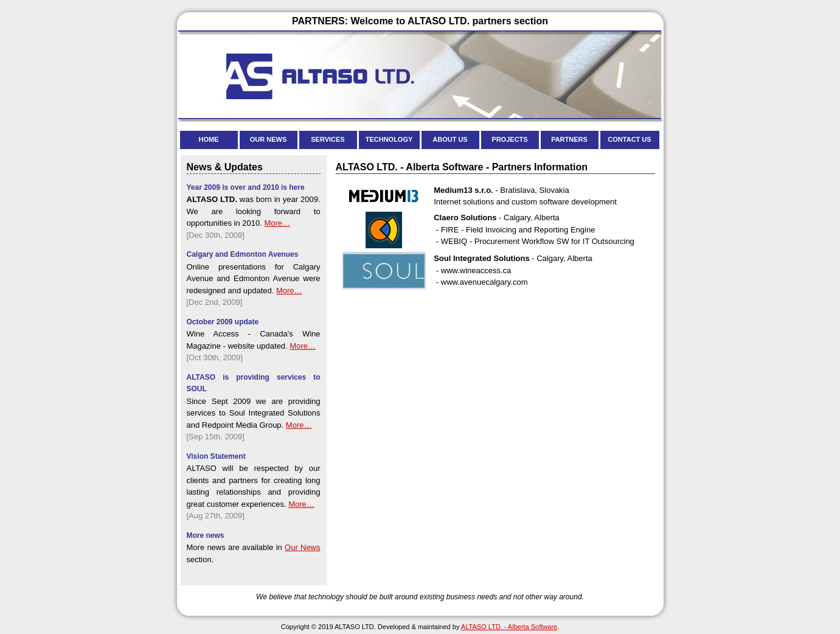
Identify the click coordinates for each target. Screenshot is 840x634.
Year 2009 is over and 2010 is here (246, 187)
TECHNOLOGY (389, 139)
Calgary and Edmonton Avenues (243, 254)
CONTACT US (629, 139)
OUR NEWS (269, 139)
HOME (209, 139)
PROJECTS (509, 139)
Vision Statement (216, 456)
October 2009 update (223, 322)
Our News (302, 547)
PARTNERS (569, 139)
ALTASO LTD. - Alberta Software (509, 627)
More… (277, 223)
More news (206, 535)
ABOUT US (450, 139)
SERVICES (328, 139)
